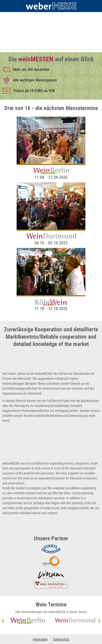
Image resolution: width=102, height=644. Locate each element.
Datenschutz (61, 639)
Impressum (40, 639)
